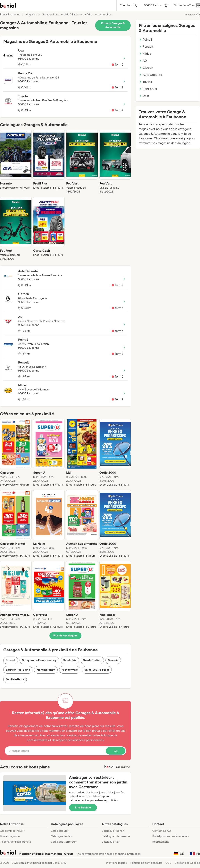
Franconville (70, 670)
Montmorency (46, 670)
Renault (146, 47)
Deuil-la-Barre (15, 679)
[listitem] (16, 162)
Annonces (192, 15)
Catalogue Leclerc (62, 836)
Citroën (146, 68)
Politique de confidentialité (146, 863)
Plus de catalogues (65, 636)
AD (143, 61)
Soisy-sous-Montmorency (39, 660)
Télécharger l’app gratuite (16, 842)
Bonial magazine (10, 836)
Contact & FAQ (162, 831)
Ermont (11, 660)
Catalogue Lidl (59, 831)
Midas (145, 54)
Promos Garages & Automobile (113, 25)
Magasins (31, 15)
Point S (146, 40)
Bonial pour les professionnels (171, 836)
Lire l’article (83, 808)
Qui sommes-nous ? (12, 831)
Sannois (113, 660)
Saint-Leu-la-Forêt (97, 670)
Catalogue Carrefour (63, 842)
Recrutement (161, 842)
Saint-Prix (70, 660)
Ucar (144, 96)
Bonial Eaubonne (10, 15)
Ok (116, 751)
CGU (168, 863)
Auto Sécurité (150, 75)
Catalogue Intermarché (116, 836)
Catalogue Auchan (113, 831)
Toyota (145, 82)
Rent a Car (148, 89)
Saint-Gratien (92, 660)
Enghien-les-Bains (18, 670)
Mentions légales (116, 863)
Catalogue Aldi (110, 842)
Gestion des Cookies (187, 863)
